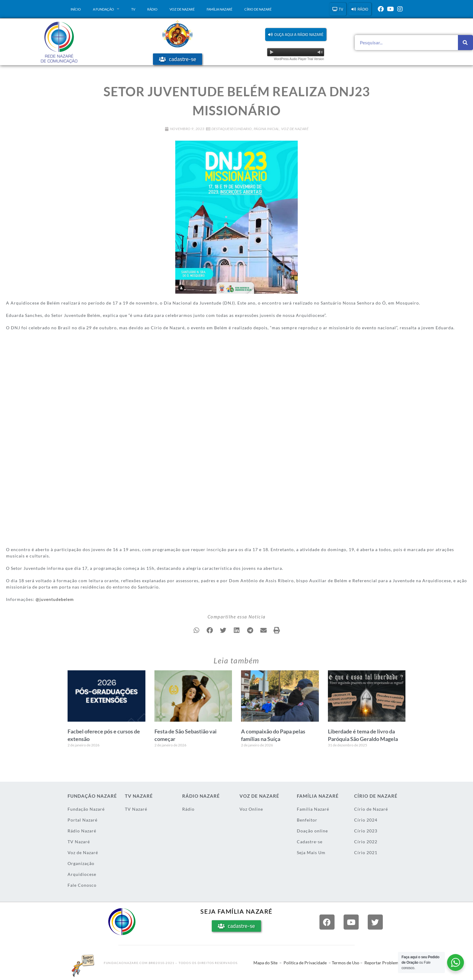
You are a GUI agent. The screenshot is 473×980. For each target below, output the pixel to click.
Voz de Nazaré (182, 9)
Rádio (152, 9)
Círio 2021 (366, 852)
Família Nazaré (219, 9)
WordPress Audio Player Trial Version (299, 59)
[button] (296, 35)
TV (133, 9)
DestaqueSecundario (232, 129)
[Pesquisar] (465, 43)
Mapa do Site (265, 963)
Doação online (312, 831)
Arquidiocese (82, 874)
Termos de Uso (346, 963)
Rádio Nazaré (82, 831)
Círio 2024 (366, 820)
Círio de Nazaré (258, 9)
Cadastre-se (310, 842)
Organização (81, 863)
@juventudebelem (55, 599)
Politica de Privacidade (305, 963)
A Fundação (106, 9)
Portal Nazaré (83, 820)
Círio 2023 (366, 831)
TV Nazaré (79, 842)
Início (76, 9)
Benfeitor (307, 820)
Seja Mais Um (311, 852)
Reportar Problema (383, 963)
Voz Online (251, 809)
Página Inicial (267, 129)
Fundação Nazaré (86, 809)
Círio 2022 (366, 842)
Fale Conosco (82, 885)
